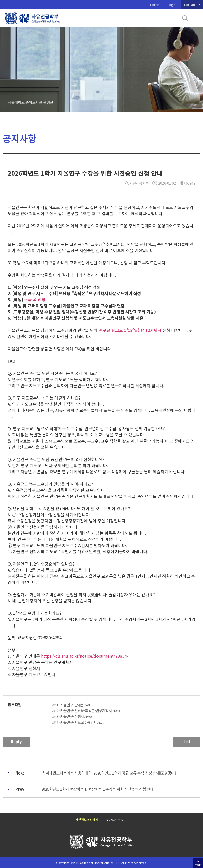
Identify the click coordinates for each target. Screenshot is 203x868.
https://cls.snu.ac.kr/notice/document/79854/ (84, 656)
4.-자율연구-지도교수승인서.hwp (80, 722)
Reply (16, 742)
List (187, 742)
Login (172, 4)
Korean (189, 4)
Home (154, 4)
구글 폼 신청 (35, 299)
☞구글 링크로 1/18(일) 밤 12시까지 (130, 330)
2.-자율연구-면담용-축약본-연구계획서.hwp (88, 710)
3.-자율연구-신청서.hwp (74, 716)
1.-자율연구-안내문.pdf (73, 705)
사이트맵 (195, 18)
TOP (198, 865)
